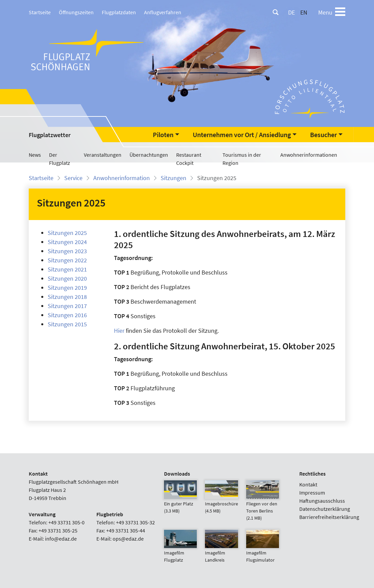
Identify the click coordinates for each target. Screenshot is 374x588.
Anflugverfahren (163, 12)
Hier (119, 331)
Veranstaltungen (103, 155)
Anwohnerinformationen (309, 155)
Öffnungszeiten (76, 12)
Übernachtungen (149, 155)
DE (291, 12)
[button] (166, 135)
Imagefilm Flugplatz (180, 549)
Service (73, 178)
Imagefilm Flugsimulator (263, 549)
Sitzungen (173, 178)
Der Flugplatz (60, 159)
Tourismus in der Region (242, 159)
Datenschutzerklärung (325, 509)
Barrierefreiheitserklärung (329, 517)
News (35, 155)
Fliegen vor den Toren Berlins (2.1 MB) (263, 504)
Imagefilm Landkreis (221, 549)
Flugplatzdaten (119, 12)
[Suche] (276, 12)
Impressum (312, 493)
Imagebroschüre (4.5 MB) (221, 500)
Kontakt (308, 484)
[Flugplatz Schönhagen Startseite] (88, 49)
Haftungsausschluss (322, 501)
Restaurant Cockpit (189, 159)
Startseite (40, 12)
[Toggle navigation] (340, 12)
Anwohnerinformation (122, 178)
